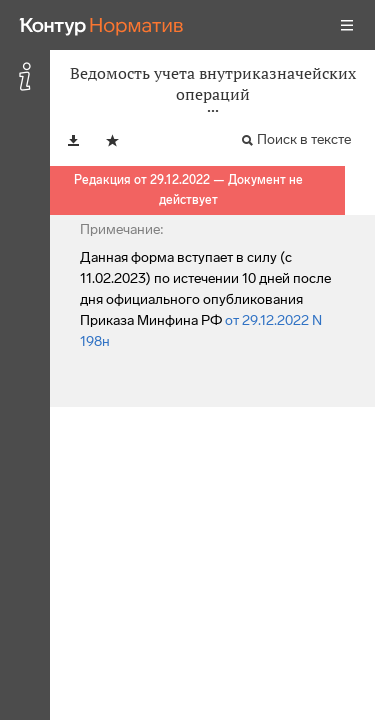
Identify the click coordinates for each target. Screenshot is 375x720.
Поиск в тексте (304, 139)
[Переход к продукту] (102, 25)
